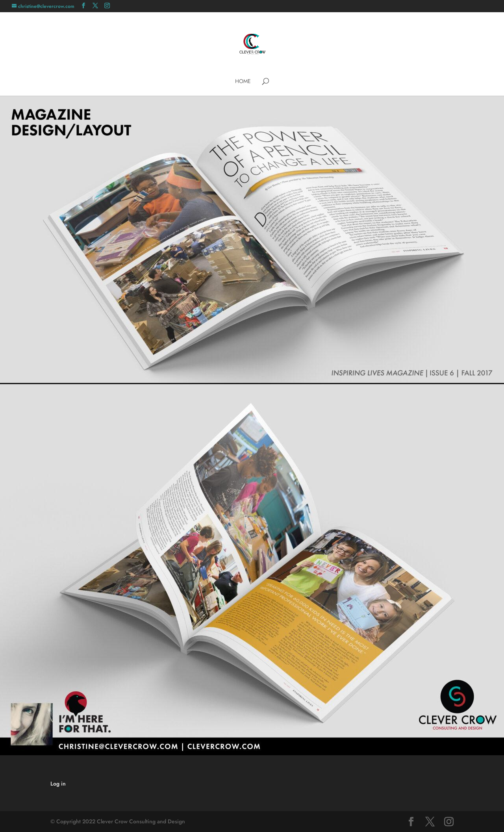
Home (243, 82)
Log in (58, 784)
